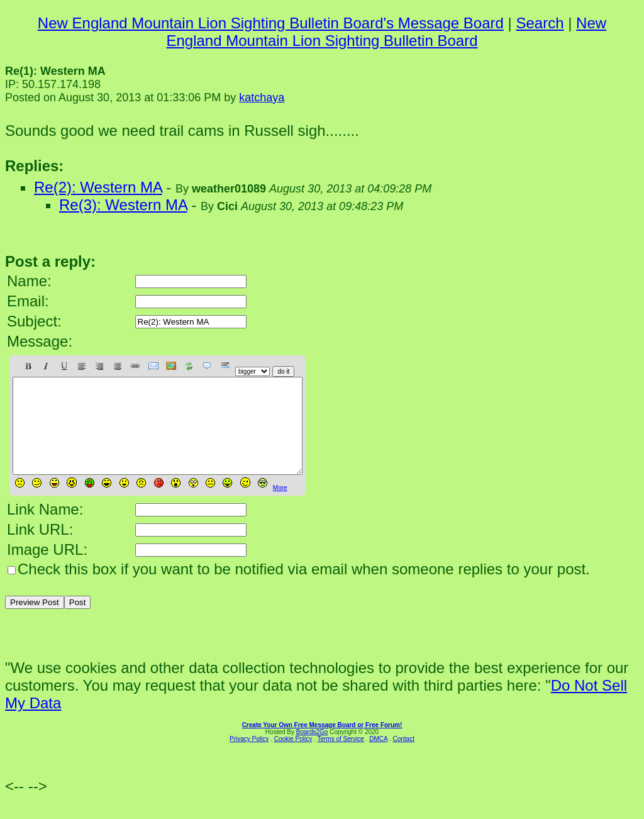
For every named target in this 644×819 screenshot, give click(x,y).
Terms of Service (340, 758)
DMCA (378, 758)
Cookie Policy (293, 758)
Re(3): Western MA (123, 205)
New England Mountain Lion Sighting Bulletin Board (386, 32)
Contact (403, 758)
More (280, 507)
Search (540, 23)
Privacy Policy (249, 758)
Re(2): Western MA (98, 187)
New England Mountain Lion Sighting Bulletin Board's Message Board (271, 23)
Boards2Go (312, 751)
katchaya (262, 97)
